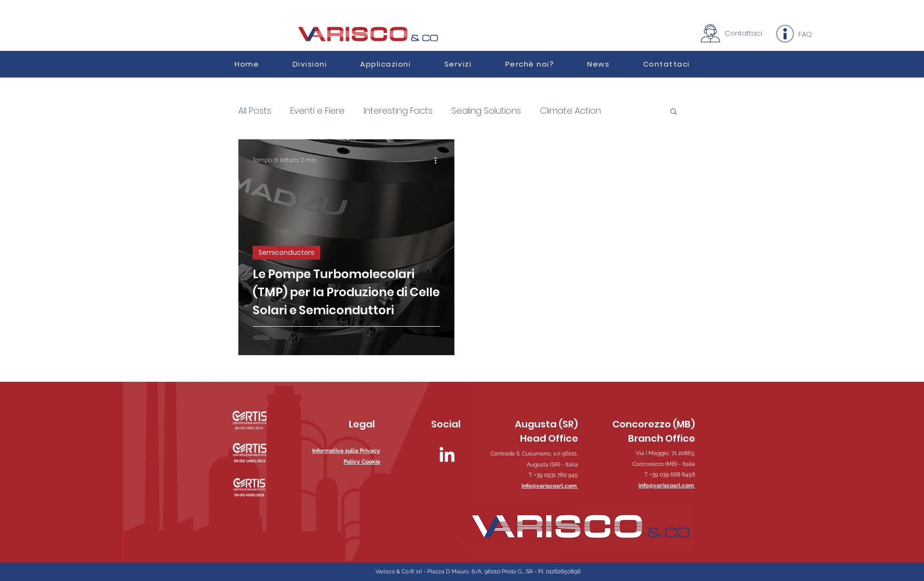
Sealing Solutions (486, 111)
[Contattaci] (743, 33)
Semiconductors (286, 252)
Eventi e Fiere (317, 111)
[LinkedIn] (447, 456)
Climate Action (570, 111)
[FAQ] (805, 34)
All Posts (255, 111)
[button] (385, 64)
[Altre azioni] (439, 160)
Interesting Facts (398, 111)
